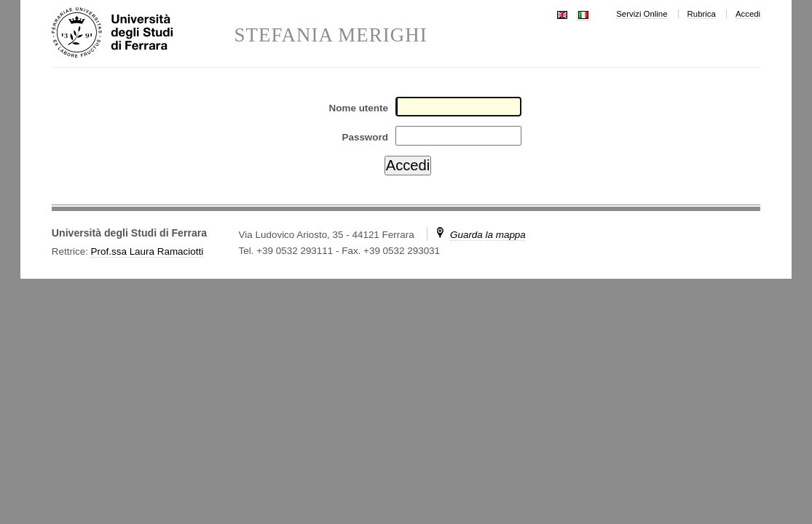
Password (364, 137)
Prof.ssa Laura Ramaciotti (147, 251)
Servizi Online (642, 14)
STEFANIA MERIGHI (330, 35)
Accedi (748, 14)
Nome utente (359, 108)
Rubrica (702, 14)
